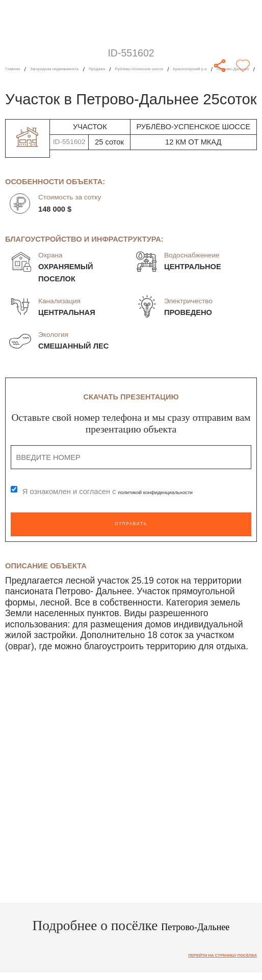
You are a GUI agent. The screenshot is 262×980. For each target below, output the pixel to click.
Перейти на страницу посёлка (205, 956)
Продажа (134, 69)
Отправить (131, 524)
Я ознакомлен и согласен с (127, 492)
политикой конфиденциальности (175, 492)
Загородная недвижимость (75, 69)
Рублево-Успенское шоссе (192, 69)
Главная (17, 69)
